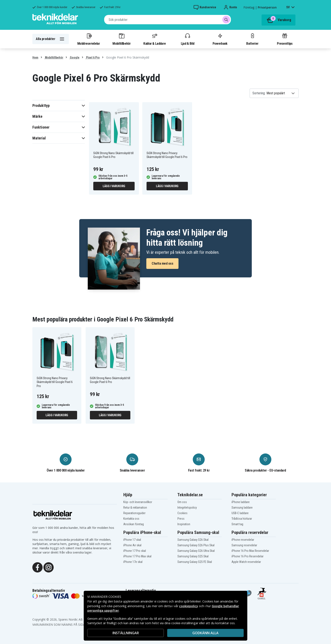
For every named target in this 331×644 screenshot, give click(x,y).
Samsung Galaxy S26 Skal (193, 540)
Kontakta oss (131, 519)
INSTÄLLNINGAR (126, 633)
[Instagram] (49, 567)
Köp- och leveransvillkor (138, 502)
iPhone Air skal (132, 545)
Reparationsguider (134, 513)
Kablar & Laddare (155, 39)
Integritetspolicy (187, 508)
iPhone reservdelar (243, 540)
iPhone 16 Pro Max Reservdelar (250, 551)
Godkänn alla (205, 633)
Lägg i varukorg (114, 186)
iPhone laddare (241, 502)
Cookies (182, 513)
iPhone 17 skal (132, 540)
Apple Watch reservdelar (246, 562)
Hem (35, 57)
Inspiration (184, 524)
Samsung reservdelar (244, 545)
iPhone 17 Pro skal (135, 551)
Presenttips (285, 39)
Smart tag (237, 524)
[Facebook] (37, 567)
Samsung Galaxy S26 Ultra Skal (196, 551)
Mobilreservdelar (89, 39)
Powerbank (220, 39)
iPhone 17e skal (133, 562)
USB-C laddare (240, 513)
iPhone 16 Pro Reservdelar (248, 556)
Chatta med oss (162, 263)
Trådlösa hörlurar (242, 519)
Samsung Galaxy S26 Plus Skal (196, 545)
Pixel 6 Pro (93, 57)
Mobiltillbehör (122, 39)
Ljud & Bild (188, 39)
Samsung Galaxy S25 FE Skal (195, 562)
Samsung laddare (242, 508)
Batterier (252, 39)
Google (74, 57)
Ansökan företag (134, 524)
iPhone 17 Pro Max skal (137, 556)
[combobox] (168, 20)
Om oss (182, 502)
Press (181, 519)
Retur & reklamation (135, 508)
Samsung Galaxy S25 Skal (193, 556)
